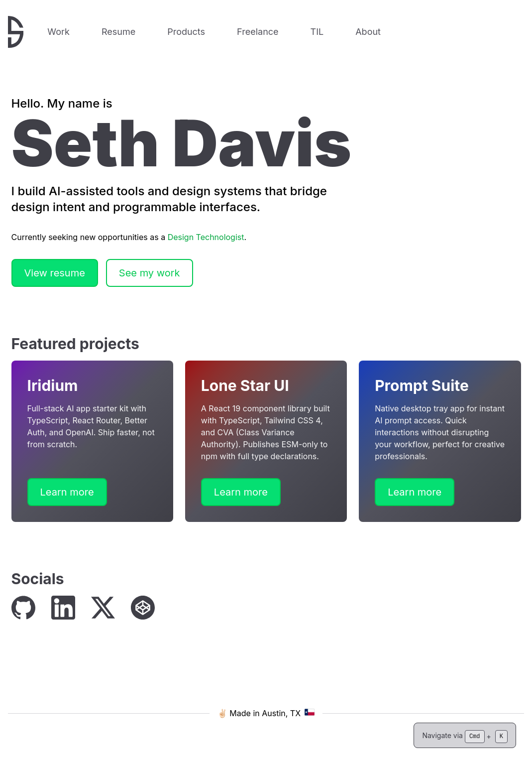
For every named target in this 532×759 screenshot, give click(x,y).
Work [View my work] (58, 32)
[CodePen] (143, 608)
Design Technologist (206, 237)
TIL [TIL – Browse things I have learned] (317, 32)
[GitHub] (23, 608)
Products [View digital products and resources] (186, 32)
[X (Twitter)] (103, 608)
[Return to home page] (16, 32)
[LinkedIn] (63, 608)
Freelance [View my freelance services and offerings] (258, 32)
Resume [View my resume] (118, 32)
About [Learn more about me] (368, 32)
